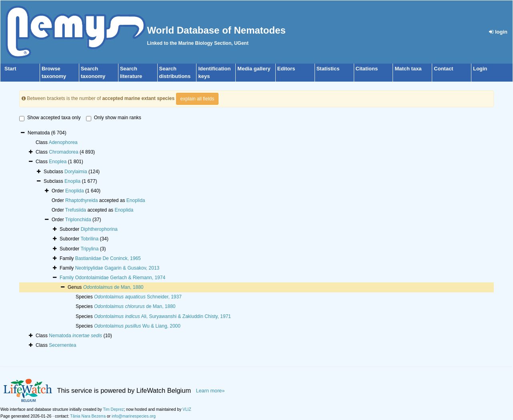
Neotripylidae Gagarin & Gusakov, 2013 (117, 268)
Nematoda (75, 336)
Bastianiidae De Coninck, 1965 (108, 258)
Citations (367, 69)
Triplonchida (78, 220)
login (498, 32)
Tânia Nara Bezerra (88, 416)
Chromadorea (63, 152)
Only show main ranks (114, 118)
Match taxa (408, 69)
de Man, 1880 (113, 287)
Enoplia (72, 181)
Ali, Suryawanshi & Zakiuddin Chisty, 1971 (162, 316)
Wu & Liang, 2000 (137, 326)
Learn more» (210, 391)
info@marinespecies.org (134, 416)
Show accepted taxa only (50, 118)
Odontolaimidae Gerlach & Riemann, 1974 (120, 278)
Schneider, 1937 (138, 297)
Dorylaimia (76, 172)
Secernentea (62, 345)
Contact (443, 69)
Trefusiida (76, 210)
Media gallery (254, 69)
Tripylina (89, 249)
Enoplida (75, 191)
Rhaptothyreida (81, 200)
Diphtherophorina (99, 229)
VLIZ (187, 409)
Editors (286, 69)
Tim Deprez (113, 409)
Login (480, 69)
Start (10, 69)
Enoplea (58, 162)
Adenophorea (63, 142)
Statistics (328, 69)
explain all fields (197, 99)
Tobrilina (89, 239)
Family (67, 278)
